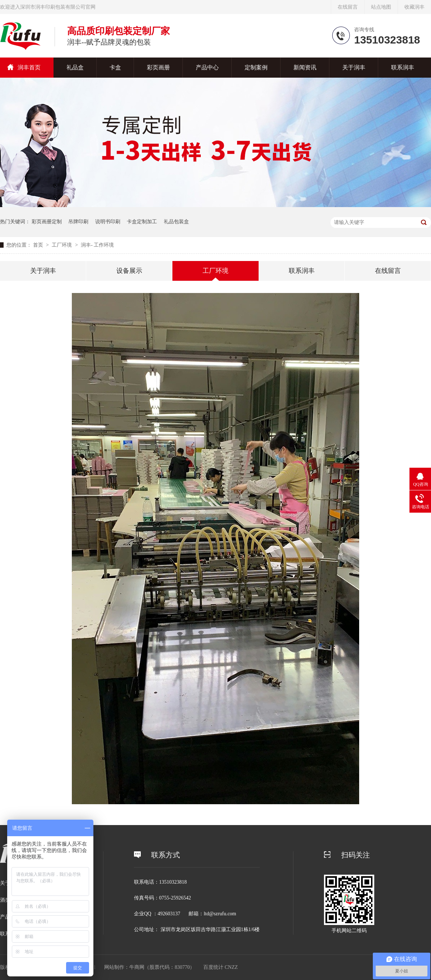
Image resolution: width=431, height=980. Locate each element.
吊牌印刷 (78, 222)
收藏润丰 (414, 7)
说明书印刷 (108, 222)
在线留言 (348, 7)
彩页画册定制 (47, 222)
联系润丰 (403, 67)
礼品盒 (75, 67)
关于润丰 (354, 67)
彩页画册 (158, 67)
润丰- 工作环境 (97, 245)
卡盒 (115, 67)
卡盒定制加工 (142, 222)
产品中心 (207, 67)
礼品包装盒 (176, 222)
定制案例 (256, 67)
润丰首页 (29, 67)
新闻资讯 (305, 67)
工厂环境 (62, 245)
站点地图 (381, 7)
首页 (39, 245)
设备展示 (129, 271)
